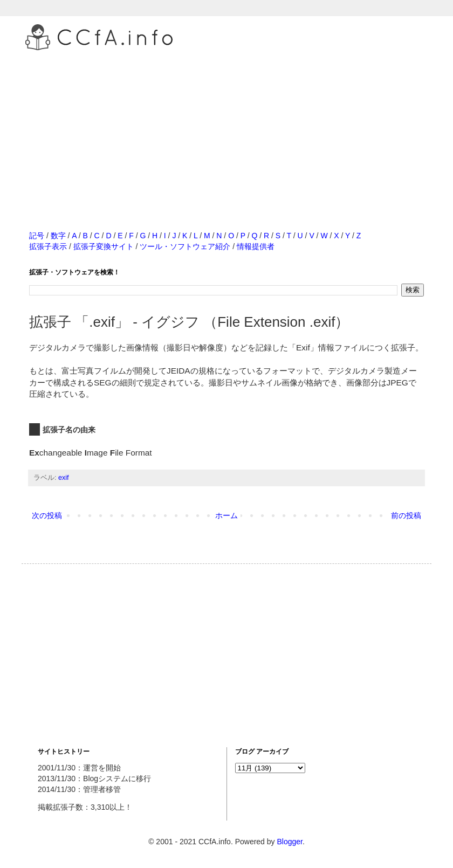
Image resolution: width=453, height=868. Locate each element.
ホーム (226, 515)
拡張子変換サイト (104, 246)
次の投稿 (47, 515)
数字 (58, 236)
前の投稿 (406, 515)
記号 (37, 236)
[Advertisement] (226, 129)
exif (64, 478)
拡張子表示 (48, 246)
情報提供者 (256, 246)
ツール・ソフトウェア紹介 (185, 246)
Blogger (289, 842)
